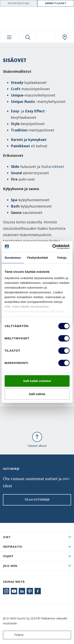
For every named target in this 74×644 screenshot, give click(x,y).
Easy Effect (35, 111)
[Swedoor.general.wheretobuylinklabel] (65, 37)
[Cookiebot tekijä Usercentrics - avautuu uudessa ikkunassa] (53, 247)
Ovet (7, 537)
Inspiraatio (13, 547)
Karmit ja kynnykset (29, 140)
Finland (14, 635)
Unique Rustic (23, 101)
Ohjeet (8, 556)
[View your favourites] (46, 37)
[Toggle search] (28, 37)
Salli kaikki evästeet (37, 381)
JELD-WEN (10, 566)
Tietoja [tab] (62, 258)
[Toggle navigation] (9, 37)
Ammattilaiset (56, 3)
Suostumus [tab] (13, 258)
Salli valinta (37, 394)
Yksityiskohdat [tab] (37, 258)
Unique (17, 95)
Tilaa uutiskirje (37, 500)
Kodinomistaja (19, 3)
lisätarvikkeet (53, 167)
